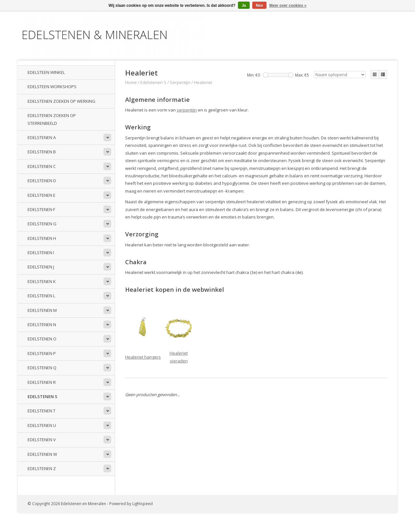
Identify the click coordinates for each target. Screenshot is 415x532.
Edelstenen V (42, 440)
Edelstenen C (42, 166)
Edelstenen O (42, 339)
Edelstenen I (41, 253)
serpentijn (187, 110)
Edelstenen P (42, 353)
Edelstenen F (41, 209)
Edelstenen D (42, 181)
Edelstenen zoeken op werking (61, 101)
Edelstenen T (41, 411)
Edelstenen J (41, 267)
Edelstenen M (42, 310)
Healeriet (203, 82)
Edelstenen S (42, 396)
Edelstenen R (42, 382)
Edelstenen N (42, 325)
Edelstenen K (42, 281)
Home (131, 82)
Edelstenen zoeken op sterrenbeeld (52, 119)
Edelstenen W (42, 454)
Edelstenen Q (42, 368)
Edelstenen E (41, 195)
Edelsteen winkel (46, 72)
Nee (259, 6)
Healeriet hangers (143, 357)
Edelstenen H (42, 238)
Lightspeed (142, 503)
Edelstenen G (42, 224)
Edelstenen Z (42, 468)
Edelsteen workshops (52, 87)
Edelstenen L (41, 296)
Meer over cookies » (288, 6)
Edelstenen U (42, 425)
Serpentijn (180, 82)
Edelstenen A (42, 137)
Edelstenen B (42, 152)
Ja (244, 6)
